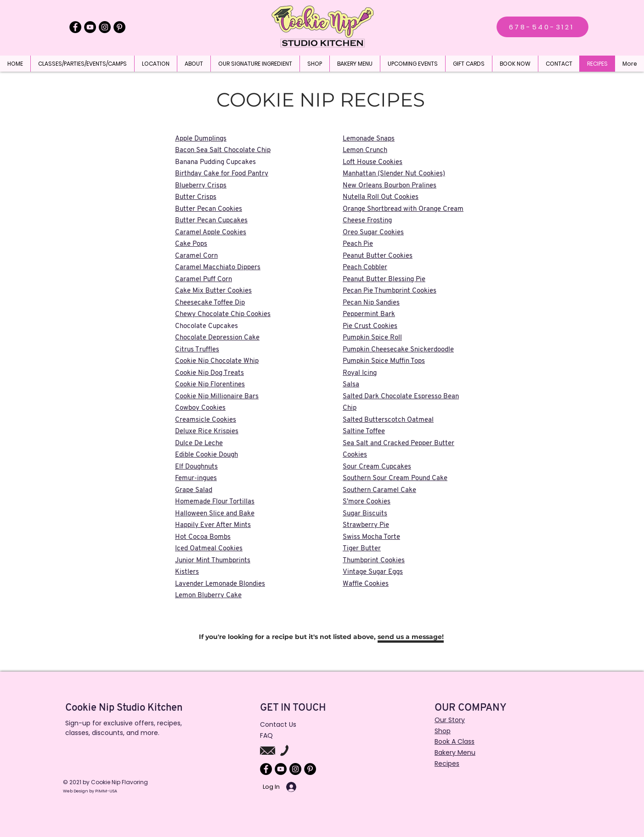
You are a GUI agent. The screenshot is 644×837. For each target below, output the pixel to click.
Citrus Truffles (197, 350)
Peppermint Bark (369, 314)
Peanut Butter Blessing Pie (384, 280)
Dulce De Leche (199, 444)
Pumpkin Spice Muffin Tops (384, 361)
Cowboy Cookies (200, 408)
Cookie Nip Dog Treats (209, 373)
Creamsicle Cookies (206, 420)
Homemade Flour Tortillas (215, 502)
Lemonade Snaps (369, 139)
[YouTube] (90, 27)
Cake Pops (191, 244)
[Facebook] (75, 27)
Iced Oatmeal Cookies (209, 549)
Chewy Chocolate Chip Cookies (223, 314)
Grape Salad (194, 490)
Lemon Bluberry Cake (208, 596)
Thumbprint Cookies (374, 561)
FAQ (266, 735)
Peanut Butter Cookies (378, 256)
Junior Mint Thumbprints (213, 561)
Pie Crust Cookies (370, 326)
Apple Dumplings (201, 139)
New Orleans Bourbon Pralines (390, 186)
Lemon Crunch (365, 150)
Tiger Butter (362, 549)
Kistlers (187, 572)
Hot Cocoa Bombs (203, 537)
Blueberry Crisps (201, 186)
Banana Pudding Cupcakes (215, 162)
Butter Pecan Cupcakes (211, 221)
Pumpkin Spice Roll (372, 338)
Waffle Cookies (366, 584)
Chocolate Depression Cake (217, 338)
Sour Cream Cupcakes (377, 467)
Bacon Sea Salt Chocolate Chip (223, 150)
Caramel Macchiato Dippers (218, 268)
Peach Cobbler (365, 268)
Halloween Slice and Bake (215, 514)
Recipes (447, 763)
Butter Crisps (196, 197)
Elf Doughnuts (196, 467)
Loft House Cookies (373, 162)
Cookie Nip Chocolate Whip (217, 361)
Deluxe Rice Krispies (207, 432)
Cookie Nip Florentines (210, 385)
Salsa (351, 385)
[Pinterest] (119, 27)
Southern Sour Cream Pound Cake (395, 478)
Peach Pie (358, 244)
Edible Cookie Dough (206, 455)
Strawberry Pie (366, 525)
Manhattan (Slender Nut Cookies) (394, 174)
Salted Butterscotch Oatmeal (388, 420)
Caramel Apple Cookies (211, 233)
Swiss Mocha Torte (371, 537)
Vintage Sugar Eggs (373, 572)
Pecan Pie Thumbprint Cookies (390, 291)
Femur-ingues (196, 478)
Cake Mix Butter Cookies (213, 291)
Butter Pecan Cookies (209, 209)
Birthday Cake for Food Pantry (222, 174)
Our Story (450, 720)
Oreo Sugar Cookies (373, 233)
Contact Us (278, 724)
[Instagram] (105, 27)
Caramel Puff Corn (203, 280)
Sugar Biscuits (365, 514)
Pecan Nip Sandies (371, 303)
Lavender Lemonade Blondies (220, 584)
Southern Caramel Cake (379, 490)
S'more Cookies (367, 502)
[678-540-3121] (542, 27)
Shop (443, 731)
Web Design (76, 791)
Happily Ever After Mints (213, 525)
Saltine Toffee (364, 432)
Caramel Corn (196, 256)
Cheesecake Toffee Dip (210, 303)
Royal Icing (360, 373)
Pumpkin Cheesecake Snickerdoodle (398, 350)
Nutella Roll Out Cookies (381, 197)
